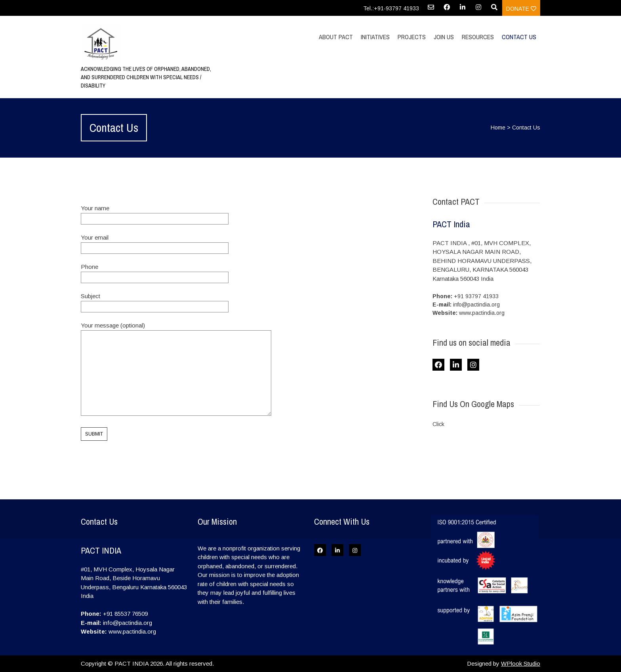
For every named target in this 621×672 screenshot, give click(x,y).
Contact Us (519, 37)
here (452, 424)
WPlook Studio (521, 663)
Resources (478, 37)
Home (498, 128)
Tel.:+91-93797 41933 (391, 8)
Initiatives (375, 37)
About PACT (336, 37)
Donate (521, 9)
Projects (412, 37)
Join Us (444, 37)
